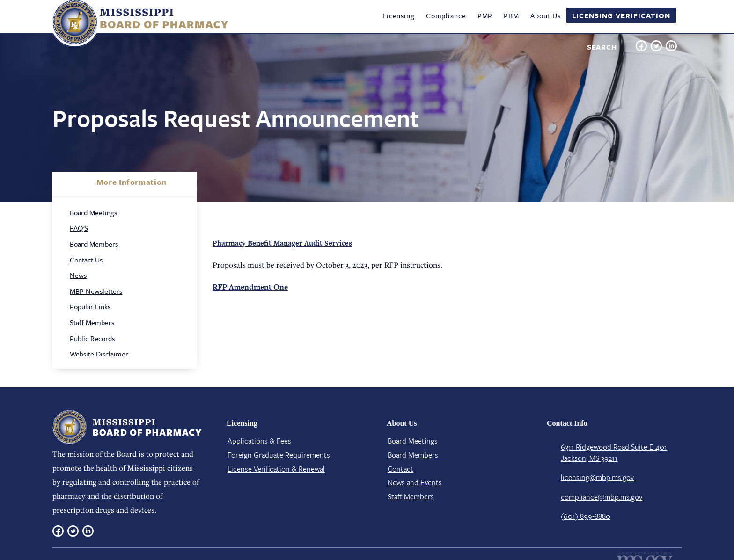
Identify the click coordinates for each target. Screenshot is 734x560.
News (78, 275)
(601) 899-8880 (586, 516)
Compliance (446, 15)
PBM (511, 15)
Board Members (94, 244)
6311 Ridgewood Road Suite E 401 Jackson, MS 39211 (614, 452)
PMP (485, 15)
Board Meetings (93, 212)
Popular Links (90, 306)
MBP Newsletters (96, 291)
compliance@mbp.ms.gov (602, 497)
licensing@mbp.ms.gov (597, 477)
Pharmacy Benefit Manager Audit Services (282, 243)
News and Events (415, 482)
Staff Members (92, 322)
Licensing (399, 15)
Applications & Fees (259, 441)
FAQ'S (79, 228)
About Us (546, 15)
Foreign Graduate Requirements (279, 455)
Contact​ (400, 469)
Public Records (92, 338)
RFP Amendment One (250, 287)
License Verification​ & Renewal (276, 469)
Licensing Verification (621, 15)
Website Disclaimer (99, 354)
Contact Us (86, 260)
